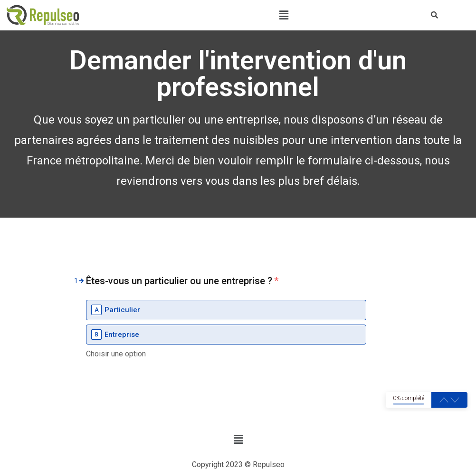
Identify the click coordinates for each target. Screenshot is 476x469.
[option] (226, 310)
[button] (284, 15)
